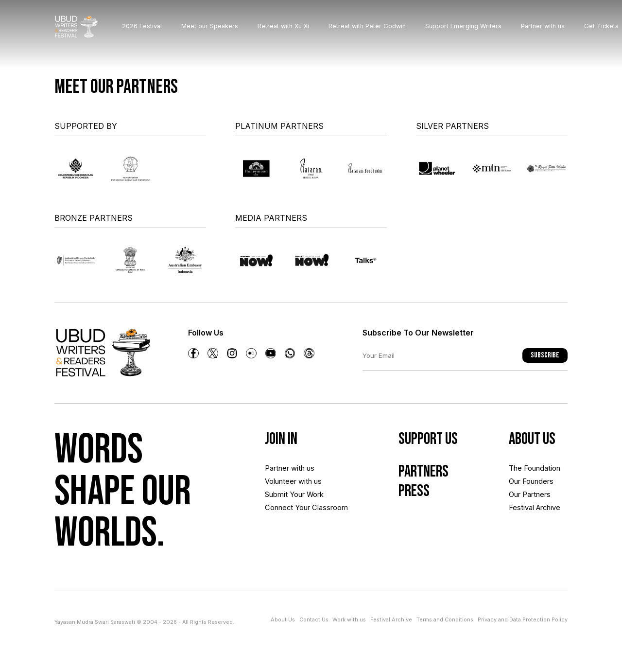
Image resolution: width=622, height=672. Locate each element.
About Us (284, 619)
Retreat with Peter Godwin (378, 31)
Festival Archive (531, 526)
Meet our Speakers (221, 31)
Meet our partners (116, 87)
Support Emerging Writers (475, 31)
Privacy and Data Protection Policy (523, 619)
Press (405, 504)
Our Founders (528, 492)
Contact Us (314, 619)
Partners (418, 480)
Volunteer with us (293, 492)
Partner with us (554, 31)
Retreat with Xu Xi (294, 31)
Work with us (350, 619)
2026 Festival (153, 31)
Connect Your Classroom (287, 534)
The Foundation (531, 475)
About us (537, 442)
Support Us (424, 442)
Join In (286, 442)
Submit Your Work (294, 509)
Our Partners (527, 509)
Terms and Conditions (445, 619)
